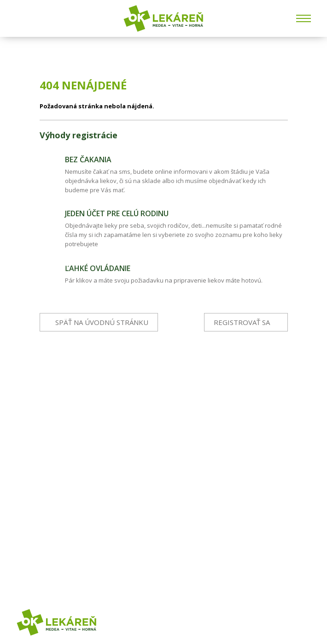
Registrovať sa (242, 322)
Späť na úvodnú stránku (102, 322)
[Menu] (304, 18)
